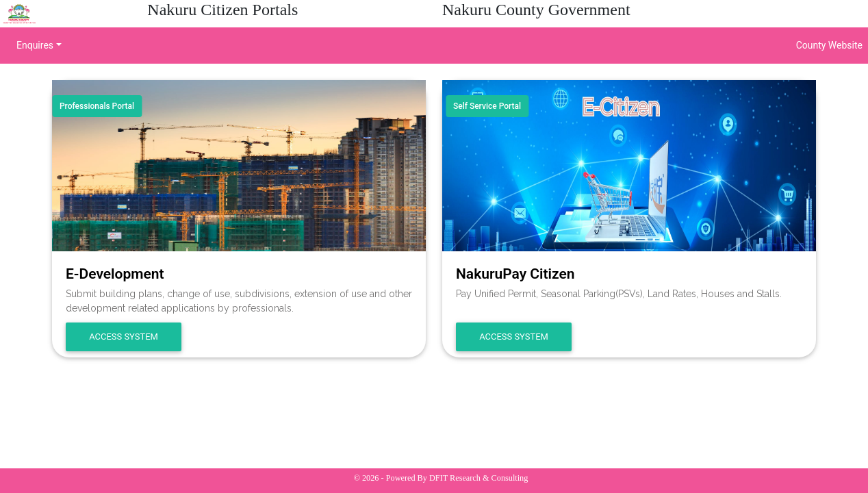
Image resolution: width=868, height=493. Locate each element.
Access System (124, 337)
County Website (829, 45)
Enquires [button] (35, 45)
